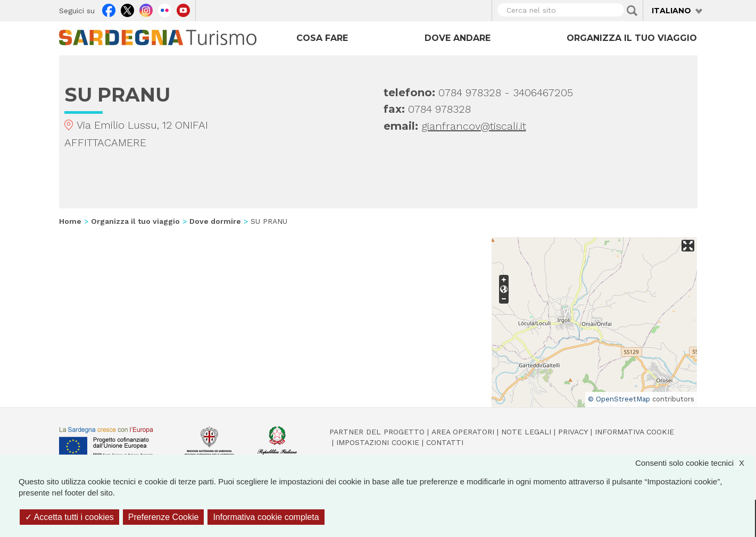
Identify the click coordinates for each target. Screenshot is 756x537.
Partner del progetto (377, 432)
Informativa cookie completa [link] (266, 517)
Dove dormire (215, 221)
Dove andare (458, 38)
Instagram (146, 9)
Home (70, 221)
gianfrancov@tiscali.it (474, 126)
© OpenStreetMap (619, 399)
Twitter (127, 9)
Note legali (526, 432)
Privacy (573, 432)
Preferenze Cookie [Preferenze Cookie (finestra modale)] (164, 517)
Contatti (445, 442)
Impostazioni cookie (378, 442)
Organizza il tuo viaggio (632, 38)
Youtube (183, 9)
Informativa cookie (634, 432)
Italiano (671, 11)
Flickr (165, 9)
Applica (632, 11)
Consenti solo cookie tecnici (695, 463)
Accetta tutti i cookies (69, 517)
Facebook (109, 9)
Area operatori (463, 432)
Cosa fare (322, 38)
